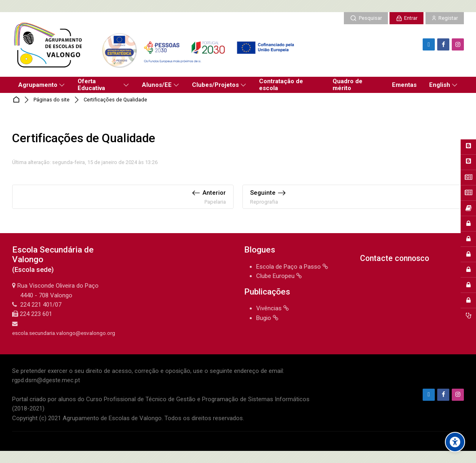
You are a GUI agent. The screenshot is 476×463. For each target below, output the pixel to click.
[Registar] (445, 18)
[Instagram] (458, 44)
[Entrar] (406, 18)
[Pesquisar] (366, 18)
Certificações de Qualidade (115, 100)
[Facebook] (443, 44)
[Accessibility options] (455, 442)
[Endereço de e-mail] (429, 44)
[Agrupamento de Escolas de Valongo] (156, 44)
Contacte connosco (395, 258)
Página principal (18, 100)
